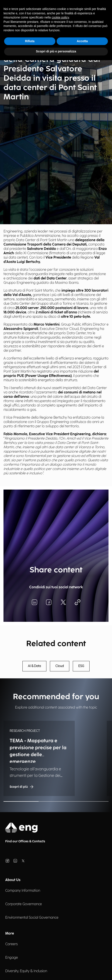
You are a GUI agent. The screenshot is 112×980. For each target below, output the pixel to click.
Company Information (23, 891)
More (10, 934)
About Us (13, 880)
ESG (81, 666)
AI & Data (34, 666)
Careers (11, 944)
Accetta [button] (82, 41)
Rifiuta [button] (30, 41)
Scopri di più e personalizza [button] (56, 51)
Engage (12, 958)
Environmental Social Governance (32, 918)
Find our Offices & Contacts (25, 841)
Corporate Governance (24, 904)
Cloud (60, 666)
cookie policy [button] (60, 17)
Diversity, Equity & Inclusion (26, 971)
